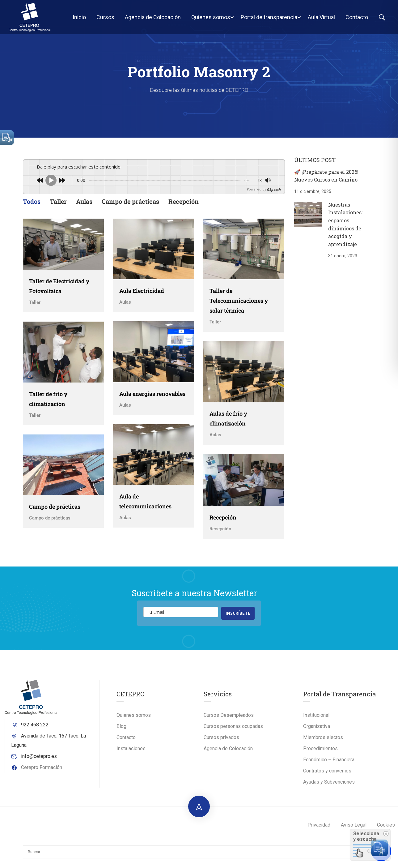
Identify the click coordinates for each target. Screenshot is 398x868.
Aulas (84, 205)
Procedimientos (320, 752)
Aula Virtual (321, 19)
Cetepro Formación (37, 771)
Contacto (356, 19)
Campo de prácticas (130, 205)
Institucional (316, 719)
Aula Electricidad (142, 294)
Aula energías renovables (152, 397)
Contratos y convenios (327, 774)
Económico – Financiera (329, 763)
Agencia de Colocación (152, 19)
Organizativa (317, 730)
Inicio (79, 19)
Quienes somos (210, 19)
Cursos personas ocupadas (233, 730)
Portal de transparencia (268, 19)
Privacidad (319, 829)
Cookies (386, 829)
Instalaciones (131, 752)
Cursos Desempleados (229, 719)
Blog (121, 730)
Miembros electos (323, 741)
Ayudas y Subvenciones (329, 786)
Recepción (184, 205)
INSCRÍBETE (238, 617)
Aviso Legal (354, 829)
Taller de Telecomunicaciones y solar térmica (239, 304)
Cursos (105, 19)
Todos (32, 205)
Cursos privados (221, 741)
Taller (58, 205)
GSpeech (274, 193)
